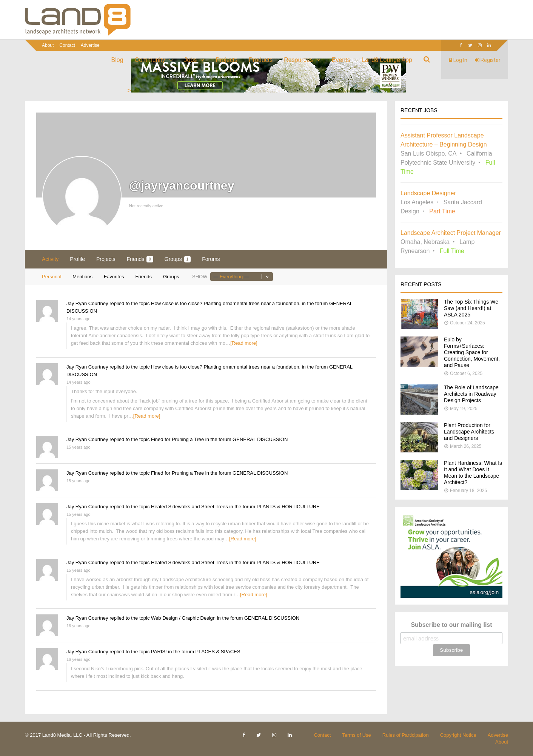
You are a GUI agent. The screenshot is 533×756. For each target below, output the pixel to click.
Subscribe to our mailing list (451, 625)
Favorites (114, 277)
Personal (52, 277)
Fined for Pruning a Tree (177, 439)
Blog (117, 60)
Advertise (90, 45)
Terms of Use (357, 735)
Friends (140, 259)
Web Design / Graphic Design (183, 618)
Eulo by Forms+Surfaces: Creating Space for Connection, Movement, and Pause (472, 352)
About (48, 45)
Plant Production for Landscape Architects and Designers (469, 432)
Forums (211, 259)
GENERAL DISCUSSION (260, 439)
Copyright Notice (458, 735)
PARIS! (159, 652)
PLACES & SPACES (218, 652)
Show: (200, 277)
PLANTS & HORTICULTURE (288, 507)
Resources (298, 60)
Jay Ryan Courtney (87, 303)
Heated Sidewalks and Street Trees (189, 507)
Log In (458, 60)
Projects (226, 60)
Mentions (82, 277)
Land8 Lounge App (387, 60)
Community (150, 60)
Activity (50, 259)
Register (488, 60)
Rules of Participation (406, 735)
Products (261, 60)
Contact (67, 45)
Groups (178, 259)
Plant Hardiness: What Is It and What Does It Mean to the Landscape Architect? (473, 473)
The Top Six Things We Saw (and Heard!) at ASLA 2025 (471, 308)
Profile (77, 259)
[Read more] (244, 343)
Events (341, 60)
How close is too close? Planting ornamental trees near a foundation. (226, 303)
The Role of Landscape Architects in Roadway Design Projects (471, 394)
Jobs (191, 60)
